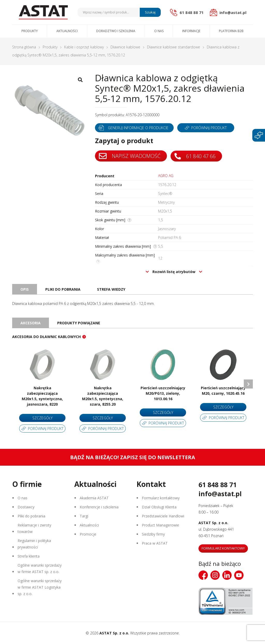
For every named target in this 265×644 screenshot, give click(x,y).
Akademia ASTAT (94, 498)
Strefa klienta (29, 556)
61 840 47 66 (195, 156)
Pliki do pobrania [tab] (63, 289)
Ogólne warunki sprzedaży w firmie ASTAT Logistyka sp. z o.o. (40, 587)
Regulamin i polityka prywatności (34, 544)
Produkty (30, 31)
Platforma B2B (231, 31)
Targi (84, 516)
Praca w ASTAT (155, 543)
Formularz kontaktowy (161, 498)
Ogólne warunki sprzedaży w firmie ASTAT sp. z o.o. (40, 568)
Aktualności (67, 31)
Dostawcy (26, 507)
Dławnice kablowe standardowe (174, 47)
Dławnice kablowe (125, 47)
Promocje (88, 534)
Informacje (191, 31)
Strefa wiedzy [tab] (111, 289)
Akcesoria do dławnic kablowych (46, 337)
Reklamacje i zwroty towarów (34, 528)
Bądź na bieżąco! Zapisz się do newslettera (133, 457)
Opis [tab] (25, 289)
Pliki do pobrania (31, 516)
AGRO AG (166, 176)
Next (248, 384)
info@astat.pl (220, 494)
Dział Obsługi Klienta (159, 507)
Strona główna (24, 47)
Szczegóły (42, 418)
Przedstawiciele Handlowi (163, 516)
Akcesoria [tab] (31, 323)
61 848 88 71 (218, 485)
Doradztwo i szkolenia (116, 31)
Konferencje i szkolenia (99, 507)
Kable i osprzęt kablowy (84, 47)
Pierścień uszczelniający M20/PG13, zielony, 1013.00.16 (163, 393)
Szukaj (150, 12)
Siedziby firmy (153, 534)
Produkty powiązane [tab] (79, 323)
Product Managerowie (160, 525)
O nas (159, 31)
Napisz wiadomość (130, 156)
